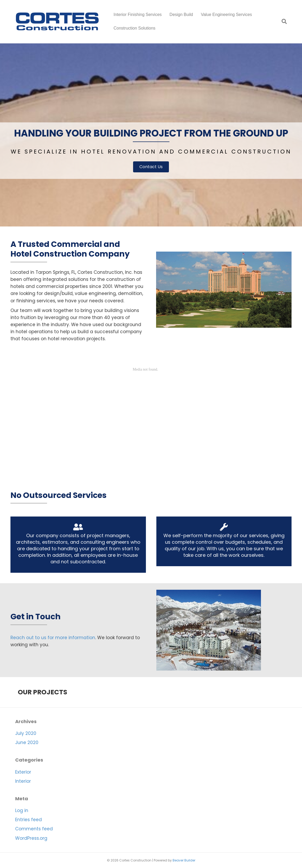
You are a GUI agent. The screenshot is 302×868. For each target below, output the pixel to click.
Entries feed (29, 820)
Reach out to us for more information (53, 638)
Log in (22, 810)
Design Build (181, 15)
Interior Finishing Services (138, 15)
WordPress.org (31, 838)
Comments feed (34, 829)
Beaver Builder (184, 860)
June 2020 (27, 742)
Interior (23, 781)
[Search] (282, 21)
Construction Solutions (134, 28)
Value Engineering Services (226, 15)
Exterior (23, 772)
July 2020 (26, 733)
